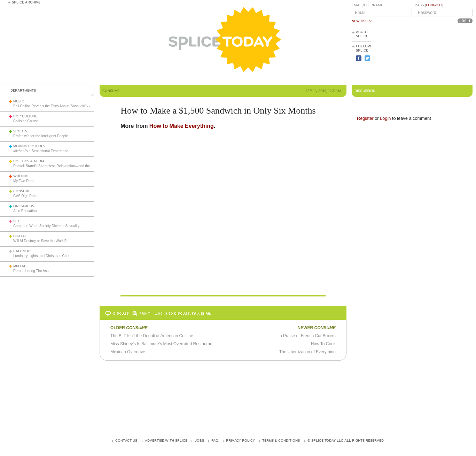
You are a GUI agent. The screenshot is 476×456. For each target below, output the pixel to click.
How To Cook (323, 344)
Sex (17, 221)
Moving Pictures (29, 146)
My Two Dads (24, 181)
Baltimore (23, 251)
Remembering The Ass (31, 271)
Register (365, 118)
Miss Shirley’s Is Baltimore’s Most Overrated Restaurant (162, 344)
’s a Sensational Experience (41, 151)
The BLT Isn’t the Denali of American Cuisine (152, 336)
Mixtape (21, 266)
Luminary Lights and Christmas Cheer (42, 256)
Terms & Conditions (281, 441)
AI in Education (25, 211)
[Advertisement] (441, 56)
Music (19, 101)
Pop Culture (25, 116)
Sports (20, 131)
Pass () (429, 5)
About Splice (362, 34)
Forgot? (434, 5)
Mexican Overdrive (128, 352)
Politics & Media (29, 161)
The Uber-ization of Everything (307, 352)
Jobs (199, 441)
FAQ (215, 441)
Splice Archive (26, 2)
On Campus (24, 206)
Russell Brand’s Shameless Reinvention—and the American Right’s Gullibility (73, 166)
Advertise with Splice (166, 441)
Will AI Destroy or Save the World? (40, 241)
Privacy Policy (240, 441)
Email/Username (367, 5)
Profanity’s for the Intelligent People (41, 136)
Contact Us (126, 441)
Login (385, 118)
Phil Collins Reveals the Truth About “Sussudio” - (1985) (81, 106)
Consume (22, 191)
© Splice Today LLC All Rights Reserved (346, 441)
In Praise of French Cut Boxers (307, 336)
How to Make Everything (182, 126)
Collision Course (26, 121)
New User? (362, 21)
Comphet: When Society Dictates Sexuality (46, 226)
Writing (21, 176)
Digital (20, 236)
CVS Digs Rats (25, 196)
